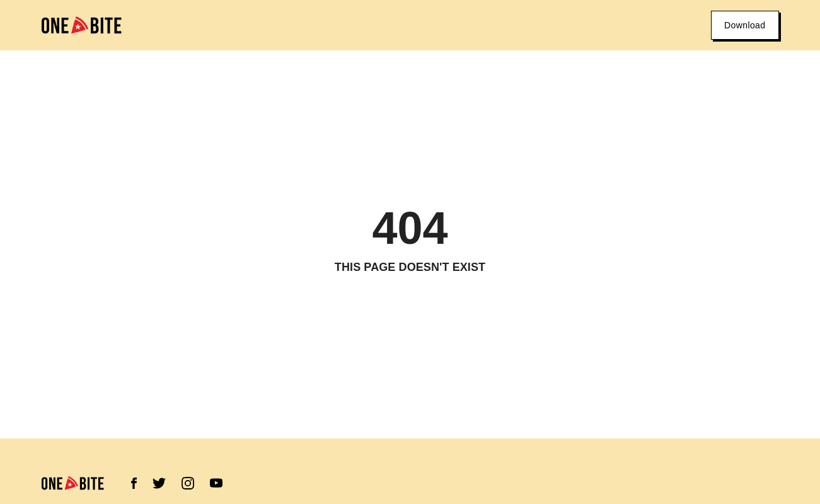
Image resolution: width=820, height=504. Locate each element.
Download (745, 25)
